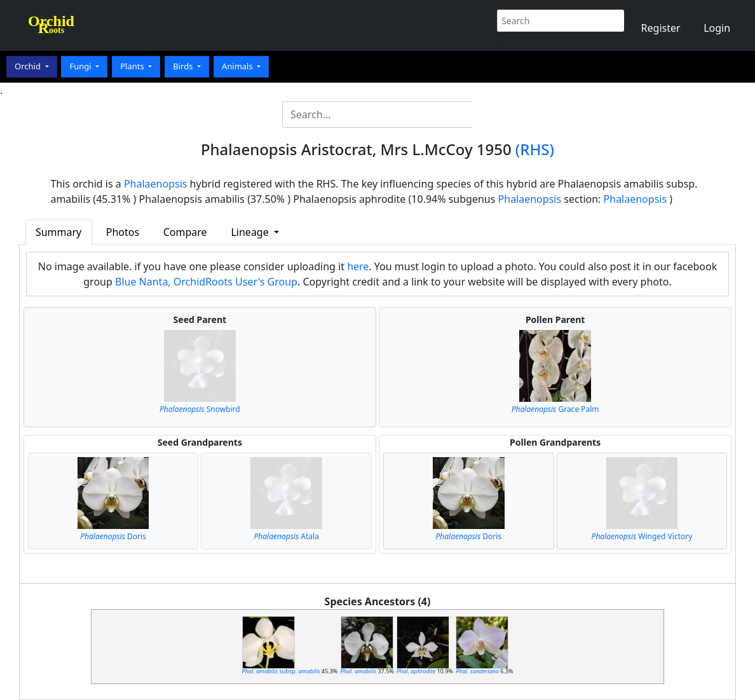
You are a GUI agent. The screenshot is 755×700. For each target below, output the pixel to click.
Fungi (81, 66)
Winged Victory (642, 536)
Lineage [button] (251, 232)
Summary (58, 232)
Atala (287, 536)
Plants (133, 66)
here (358, 266)
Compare (185, 232)
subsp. (281, 671)
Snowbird (200, 409)
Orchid (29, 66)
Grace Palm (555, 409)
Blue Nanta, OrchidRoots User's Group (206, 282)
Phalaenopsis (156, 184)
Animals (238, 66)
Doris (113, 536)
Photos (123, 232)
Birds (184, 66)
